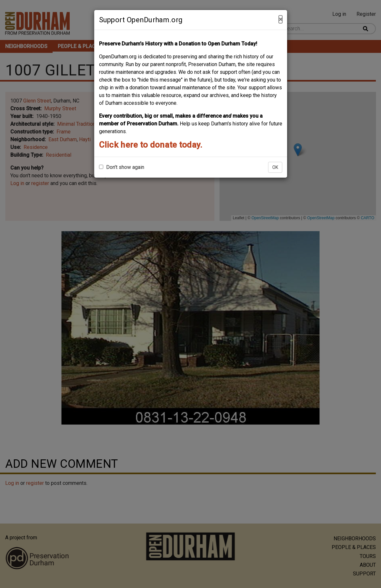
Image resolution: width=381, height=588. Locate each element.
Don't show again (122, 167)
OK (275, 167)
